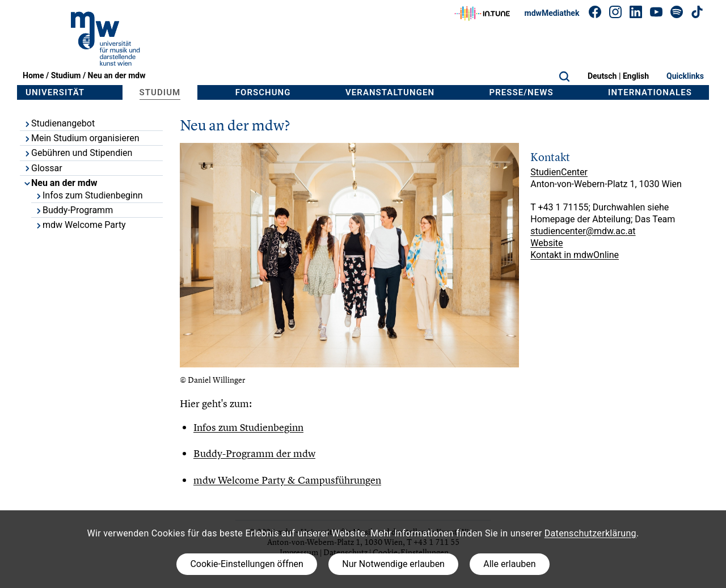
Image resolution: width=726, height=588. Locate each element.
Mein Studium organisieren (81, 138)
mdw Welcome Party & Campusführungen (287, 480)
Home (33, 75)
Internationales (650, 92)
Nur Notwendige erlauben (393, 564)
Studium (66, 75)
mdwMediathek (552, 13)
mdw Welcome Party (80, 225)
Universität (55, 92)
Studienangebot (59, 123)
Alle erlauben (509, 564)
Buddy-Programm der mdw (254, 453)
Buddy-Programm (74, 210)
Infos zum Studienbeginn (89, 195)
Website (546, 243)
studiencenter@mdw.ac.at (583, 231)
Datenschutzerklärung (590, 533)
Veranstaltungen (390, 92)
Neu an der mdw (117, 75)
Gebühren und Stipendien (78, 153)
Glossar (43, 168)
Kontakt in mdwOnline (575, 255)
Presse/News (522, 92)
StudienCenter (559, 172)
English (636, 76)
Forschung (263, 92)
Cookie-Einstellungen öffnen (246, 564)
